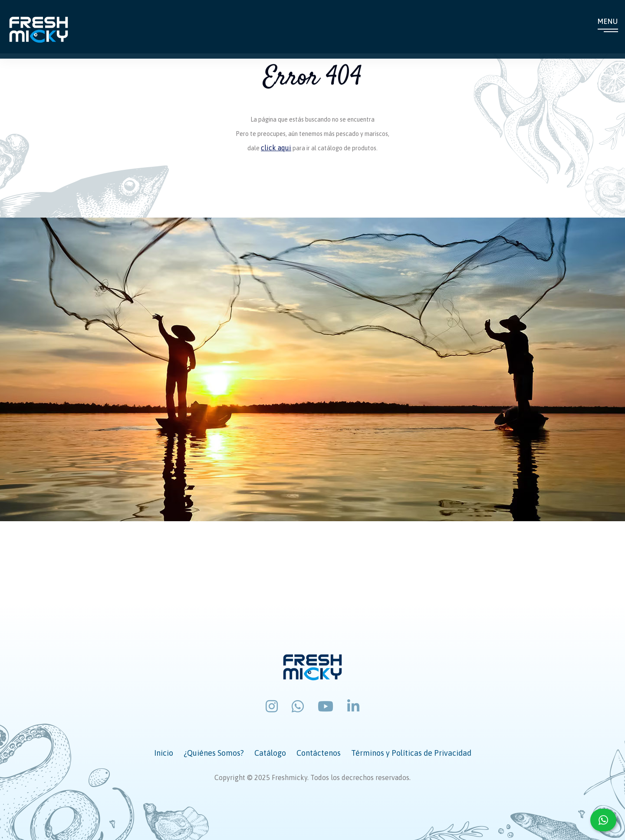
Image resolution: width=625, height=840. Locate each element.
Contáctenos (319, 753)
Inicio (164, 753)
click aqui (276, 148)
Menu (608, 22)
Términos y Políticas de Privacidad (411, 753)
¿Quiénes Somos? (214, 753)
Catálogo (270, 753)
